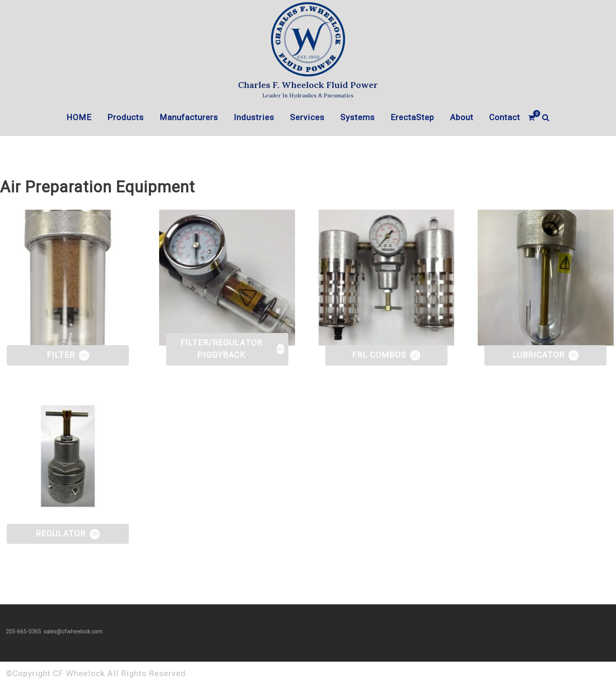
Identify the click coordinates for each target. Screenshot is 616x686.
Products (126, 117)
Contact (505, 117)
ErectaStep (412, 117)
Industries (254, 117)
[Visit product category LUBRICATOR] (546, 278)
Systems (357, 117)
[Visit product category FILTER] (68, 278)
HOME (79, 117)
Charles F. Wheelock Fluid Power (308, 85)
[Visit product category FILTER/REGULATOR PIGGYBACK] (227, 278)
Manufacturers (189, 117)
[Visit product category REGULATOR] (68, 456)
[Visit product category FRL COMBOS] (387, 278)
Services (307, 117)
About (462, 117)
